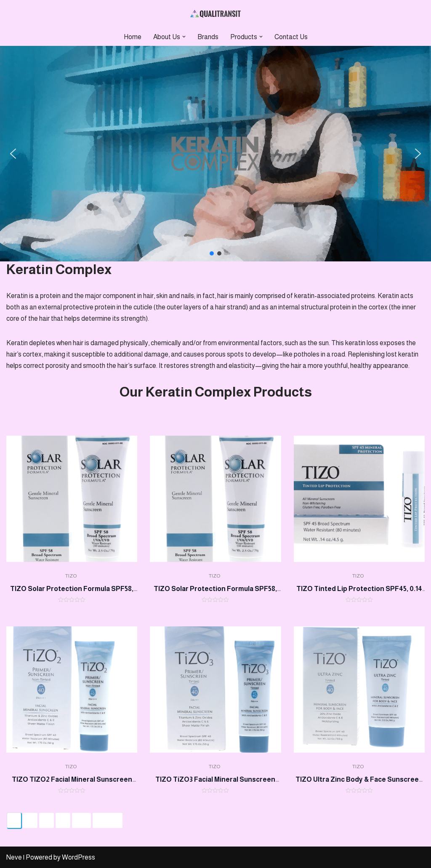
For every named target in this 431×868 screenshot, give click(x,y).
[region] (215, 154)
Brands (208, 37)
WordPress (78, 857)
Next (108, 820)
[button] (184, 37)
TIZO (71, 576)
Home (133, 37)
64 (81, 820)
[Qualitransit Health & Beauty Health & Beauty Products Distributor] (215, 14)
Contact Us (291, 37)
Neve (14, 857)
